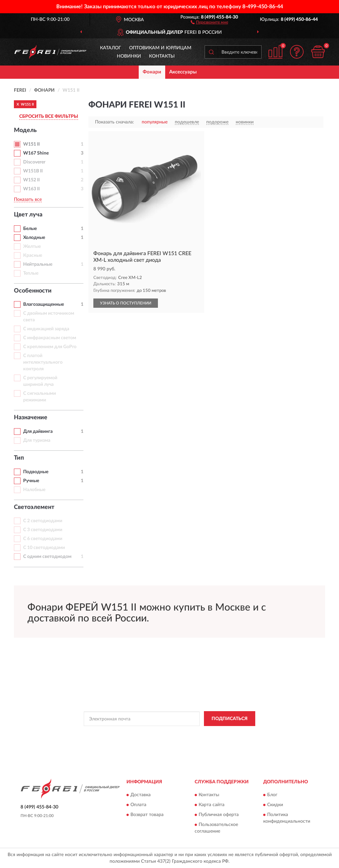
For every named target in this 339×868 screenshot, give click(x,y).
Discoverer (34, 162)
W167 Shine (36, 153)
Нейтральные (38, 264)
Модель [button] (25, 130)
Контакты (162, 56)
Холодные (34, 238)
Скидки (275, 805)
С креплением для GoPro (50, 347)
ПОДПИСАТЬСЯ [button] (230, 719)
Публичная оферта (219, 815)
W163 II (31, 189)
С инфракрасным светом (50, 338)
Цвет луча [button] (28, 215)
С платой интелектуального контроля (43, 362)
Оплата (138, 805)
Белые (30, 229)
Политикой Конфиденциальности (171, 734)
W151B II (33, 171)
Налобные (34, 490)
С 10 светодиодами (44, 548)
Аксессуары (183, 72)
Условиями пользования (230, 734)
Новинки (129, 56)
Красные (33, 255)
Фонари (152, 72)
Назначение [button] (31, 418)
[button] (209, 22)
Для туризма (37, 440)
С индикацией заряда (46, 329)
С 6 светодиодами (43, 539)
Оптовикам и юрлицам (160, 48)
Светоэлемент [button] (34, 507)
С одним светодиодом (47, 557)
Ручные (31, 481)
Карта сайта (212, 805)
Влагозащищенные (44, 304)
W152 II (31, 180)
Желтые (32, 247)
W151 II (31, 144)
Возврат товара (147, 815)
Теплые (31, 273)
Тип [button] (19, 458)
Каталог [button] (111, 48)
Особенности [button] (33, 291)
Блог (272, 795)
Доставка (141, 795)
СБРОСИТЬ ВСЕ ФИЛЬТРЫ (49, 116)
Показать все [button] (28, 200)
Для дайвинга (38, 432)
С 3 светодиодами (43, 530)
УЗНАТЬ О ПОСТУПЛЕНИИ (126, 303)
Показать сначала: (115, 122)
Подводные (36, 472)
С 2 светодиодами (43, 521)
